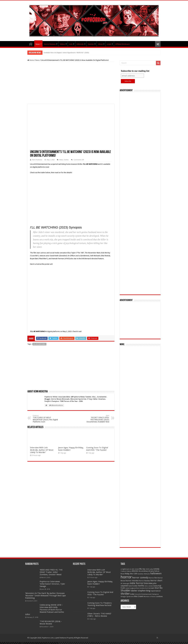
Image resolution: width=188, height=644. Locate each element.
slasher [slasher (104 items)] (134, 591)
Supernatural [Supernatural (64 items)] (156, 591)
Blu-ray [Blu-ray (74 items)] (142, 569)
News (38, 44)
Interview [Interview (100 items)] (148, 583)
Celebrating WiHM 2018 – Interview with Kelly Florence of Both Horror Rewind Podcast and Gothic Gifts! (45, 610)
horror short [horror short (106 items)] (156, 581)
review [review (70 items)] (155, 586)
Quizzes (91, 44)
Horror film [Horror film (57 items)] (153, 578)
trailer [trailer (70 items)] (132, 594)
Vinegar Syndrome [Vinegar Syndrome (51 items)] (127, 597)
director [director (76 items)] (135, 571)
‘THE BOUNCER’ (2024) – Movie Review (51, 623)
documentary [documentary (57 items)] (143, 571)
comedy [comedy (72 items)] (156, 569)
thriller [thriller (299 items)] (125, 594)
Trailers (66, 160)
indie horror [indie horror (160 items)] (137, 583)
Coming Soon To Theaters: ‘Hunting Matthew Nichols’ (100, 604)
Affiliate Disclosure (122, 44)
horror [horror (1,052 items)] (126, 577)
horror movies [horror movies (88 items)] (132, 581)
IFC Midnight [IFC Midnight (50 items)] (125, 583)
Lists (71, 44)
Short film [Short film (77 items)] (159, 588)
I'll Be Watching (40, 344)
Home (31, 60)
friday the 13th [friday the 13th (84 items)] (131, 574)
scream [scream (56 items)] (152, 588)
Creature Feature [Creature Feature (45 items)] (126, 571)
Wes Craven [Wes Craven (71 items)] (139, 596)
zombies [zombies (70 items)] (159, 596)
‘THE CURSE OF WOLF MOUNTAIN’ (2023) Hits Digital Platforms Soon (46, 419)
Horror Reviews (50, 44)
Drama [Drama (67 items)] (151, 571)
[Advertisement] (71, 83)
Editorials (80, 44)
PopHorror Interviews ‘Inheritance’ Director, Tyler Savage (52, 584)
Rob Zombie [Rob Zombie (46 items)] (140, 588)
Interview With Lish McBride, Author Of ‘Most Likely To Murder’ (42, 450)
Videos (62, 44)
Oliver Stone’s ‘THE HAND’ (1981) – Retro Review (99, 615)
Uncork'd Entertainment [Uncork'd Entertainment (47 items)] (143, 594)
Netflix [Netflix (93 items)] (141, 586)
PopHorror (31, 44)
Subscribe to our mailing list (135, 71)
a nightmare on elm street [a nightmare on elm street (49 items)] (130, 569)
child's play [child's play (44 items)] (149, 569)
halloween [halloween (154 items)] (156, 573)
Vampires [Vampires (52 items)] (155, 594)
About (100, 44)
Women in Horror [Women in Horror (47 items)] (150, 597)
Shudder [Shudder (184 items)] (126, 591)
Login (109, 44)
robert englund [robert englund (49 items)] (131, 588)
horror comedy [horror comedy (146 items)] (140, 578)
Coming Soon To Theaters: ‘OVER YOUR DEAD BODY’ (64, 53)
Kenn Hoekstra (37, 160)
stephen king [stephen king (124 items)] (144, 591)
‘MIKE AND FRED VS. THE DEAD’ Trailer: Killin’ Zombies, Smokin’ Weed (51, 572)
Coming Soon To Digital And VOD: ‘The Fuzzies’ (97, 449)
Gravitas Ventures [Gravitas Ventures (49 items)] (144, 574)
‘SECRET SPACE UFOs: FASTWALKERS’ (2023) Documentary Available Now (96, 419)
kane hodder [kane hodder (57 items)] (133, 586)
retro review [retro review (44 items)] (149, 586)
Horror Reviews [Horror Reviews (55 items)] (144, 581)
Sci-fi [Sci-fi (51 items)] (147, 588)
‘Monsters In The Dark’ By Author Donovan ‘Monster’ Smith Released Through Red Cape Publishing (45, 596)
